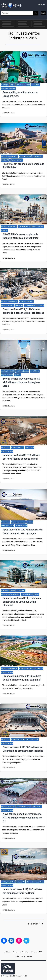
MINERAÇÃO (5, 160)
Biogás (12, 85)
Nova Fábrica (35, 371)
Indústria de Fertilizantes (9, 156)
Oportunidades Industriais (35, 882)
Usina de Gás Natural (8, 88)
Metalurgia (38, 156)
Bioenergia (5, 85)
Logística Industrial (8, 526)
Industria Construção (8, 806)
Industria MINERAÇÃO (26, 156)
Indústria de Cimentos (24, 806)
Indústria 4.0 (5, 447)
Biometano (20, 85)
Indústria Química (24, 227)
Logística (30, 522)
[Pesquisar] (35, 13)
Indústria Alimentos (18, 740)
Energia (27, 85)
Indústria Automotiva (18, 522)
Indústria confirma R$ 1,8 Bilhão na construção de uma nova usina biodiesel (22, 602)
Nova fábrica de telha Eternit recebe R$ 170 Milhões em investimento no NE (22, 818)
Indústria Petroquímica (9, 227)
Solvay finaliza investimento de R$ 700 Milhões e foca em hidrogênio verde (21, 382)
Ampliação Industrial (8, 371)
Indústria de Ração (17, 447)
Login (43, 13)
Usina (37, 594)
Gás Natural (36, 85)
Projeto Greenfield (17, 160)
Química (4, 230)
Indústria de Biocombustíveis (11, 594)
